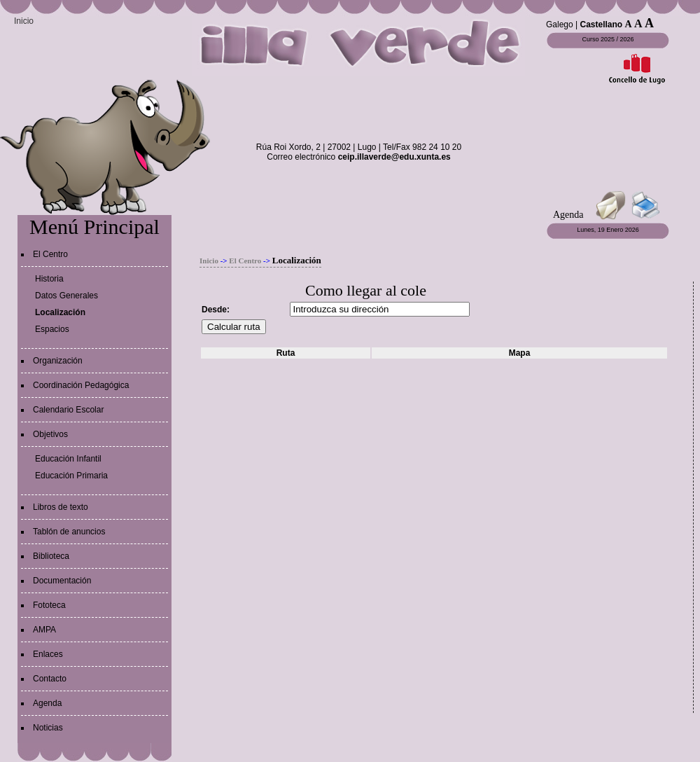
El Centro (50, 254)
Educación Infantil (68, 459)
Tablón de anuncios (69, 532)
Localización (60, 312)
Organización (58, 361)
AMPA (44, 630)
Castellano (602, 25)
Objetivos (50, 434)
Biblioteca (51, 556)
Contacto (50, 679)
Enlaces (48, 654)
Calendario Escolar (68, 410)
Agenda (47, 703)
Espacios (52, 329)
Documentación (62, 581)
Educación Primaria (71, 476)
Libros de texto (61, 507)
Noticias (48, 728)
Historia (49, 279)
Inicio (24, 21)
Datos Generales (66, 296)
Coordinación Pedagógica (81, 385)
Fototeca (49, 605)
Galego (560, 25)
